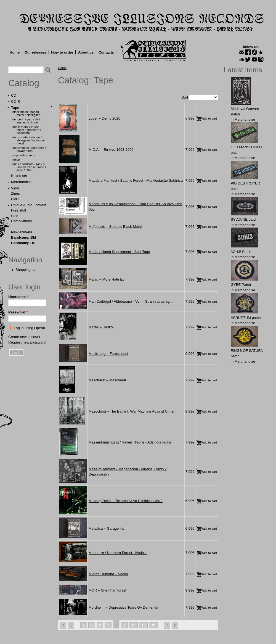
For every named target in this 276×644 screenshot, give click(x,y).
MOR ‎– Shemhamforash (108, 590)
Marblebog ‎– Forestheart (108, 354)
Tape (15, 108)
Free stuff (19, 210)
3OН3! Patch (241, 252)
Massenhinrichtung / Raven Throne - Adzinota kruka (130, 442)
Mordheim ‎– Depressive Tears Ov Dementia (123, 607)
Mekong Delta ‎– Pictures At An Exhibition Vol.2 (126, 501)
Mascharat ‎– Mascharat (107, 380)
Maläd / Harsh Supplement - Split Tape (119, 252)
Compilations (21, 221)
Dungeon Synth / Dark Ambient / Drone (27, 121)
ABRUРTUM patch (246, 318)
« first (63, 625)
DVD (15, 199)
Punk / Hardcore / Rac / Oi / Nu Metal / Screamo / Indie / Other (29, 167)
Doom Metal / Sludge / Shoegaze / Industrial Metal (28, 140)
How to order (62, 52)
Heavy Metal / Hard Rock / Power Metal (29, 149)
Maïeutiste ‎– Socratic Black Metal (115, 227)
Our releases (35, 52)
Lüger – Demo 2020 (104, 118)
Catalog (24, 83)
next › (167, 625)
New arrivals (22, 232)
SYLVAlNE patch (244, 219)
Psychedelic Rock (24, 155)
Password (18, 312)
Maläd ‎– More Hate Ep (107, 279)
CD (14, 95)
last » (175, 625)
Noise (16, 160)
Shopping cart (26, 270)
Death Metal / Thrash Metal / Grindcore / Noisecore (27, 130)
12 (153, 625)
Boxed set (19, 176)
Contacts (106, 52)
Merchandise (21, 182)
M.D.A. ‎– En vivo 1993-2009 (111, 150)
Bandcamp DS (23, 243)
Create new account (24, 337)
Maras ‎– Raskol (101, 327)
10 (133, 625)
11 (143, 625)
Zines (15, 193)
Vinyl (15, 188)
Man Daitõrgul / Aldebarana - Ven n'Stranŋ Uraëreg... (131, 301)
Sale (15, 216)
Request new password (27, 342)
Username (18, 297)
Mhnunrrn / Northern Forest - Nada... (118, 553)
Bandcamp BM (23, 237)
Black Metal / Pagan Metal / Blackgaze (26, 113)
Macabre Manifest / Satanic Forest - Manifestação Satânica (136, 180)
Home (15, 52)
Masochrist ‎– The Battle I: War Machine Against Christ (132, 411)
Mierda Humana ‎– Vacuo (108, 574)
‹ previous (71, 625)
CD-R (16, 101)
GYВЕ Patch (241, 285)
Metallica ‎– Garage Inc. (107, 528)
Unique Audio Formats (29, 205)
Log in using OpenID (30, 328)
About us (86, 52)
